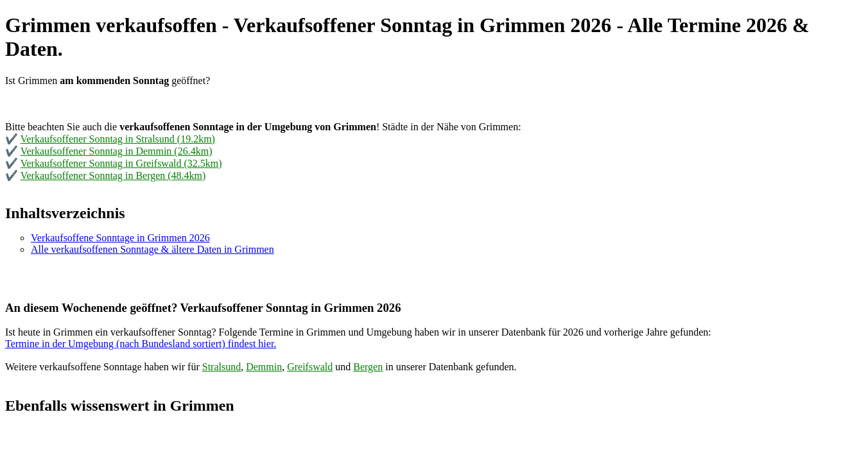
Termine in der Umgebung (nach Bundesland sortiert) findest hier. (141, 344)
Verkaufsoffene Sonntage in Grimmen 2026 (120, 238)
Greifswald (310, 367)
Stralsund (221, 367)
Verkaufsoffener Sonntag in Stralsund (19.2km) (118, 139)
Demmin (264, 367)
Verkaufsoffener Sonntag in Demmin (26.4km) (117, 151)
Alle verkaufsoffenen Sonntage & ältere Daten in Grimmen (152, 249)
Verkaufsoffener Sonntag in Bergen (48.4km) (113, 175)
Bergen (368, 367)
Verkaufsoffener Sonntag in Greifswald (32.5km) (121, 163)
